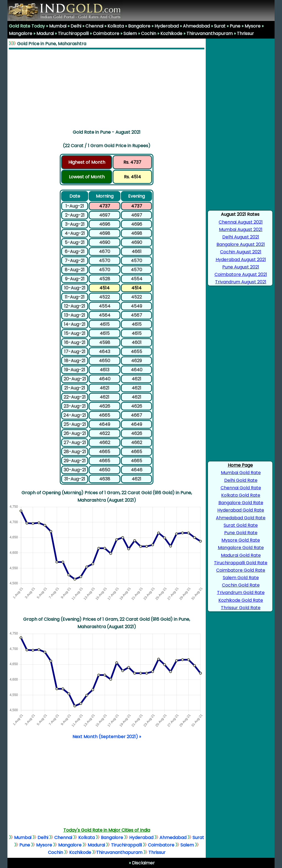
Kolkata (116, 26)
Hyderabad (167, 26)
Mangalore (21, 33)
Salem (130, 33)
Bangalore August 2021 (241, 244)
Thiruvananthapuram (210, 33)
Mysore (253, 26)
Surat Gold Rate (241, 525)
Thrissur (245, 33)
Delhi (76, 26)
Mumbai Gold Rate (241, 473)
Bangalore (139, 26)
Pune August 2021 (241, 267)
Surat (220, 26)
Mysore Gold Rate (241, 540)
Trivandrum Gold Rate (241, 592)
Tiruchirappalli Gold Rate (241, 563)
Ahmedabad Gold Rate (241, 518)
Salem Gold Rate (241, 578)
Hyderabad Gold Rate (241, 510)
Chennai (94, 26)
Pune (235, 26)
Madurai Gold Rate (241, 555)
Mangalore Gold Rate (241, 548)
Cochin (149, 33)
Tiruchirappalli (73, 33)
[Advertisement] (107, 88)
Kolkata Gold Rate (241, 495)
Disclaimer (143, 863)
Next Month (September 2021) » (107, 737)
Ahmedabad (196, 26)
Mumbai (58, 26)
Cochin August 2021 (241, 252)
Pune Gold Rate (241, 533)
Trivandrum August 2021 (241, 282)
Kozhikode (171, 33)
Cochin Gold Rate (241, 585)
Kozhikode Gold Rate (241, 600)
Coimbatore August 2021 (241, 274)
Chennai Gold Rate (241, 488)
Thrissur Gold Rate (241, 608)
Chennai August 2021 (241, 222)
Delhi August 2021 (241, 237)
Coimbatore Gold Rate (241, 570)
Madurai (45, 33)
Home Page (240, 465)
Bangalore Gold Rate (241, 503)
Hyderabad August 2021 (241, 260)
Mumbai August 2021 (241, 229)
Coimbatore (106, 33)
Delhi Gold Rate (241, 480)
